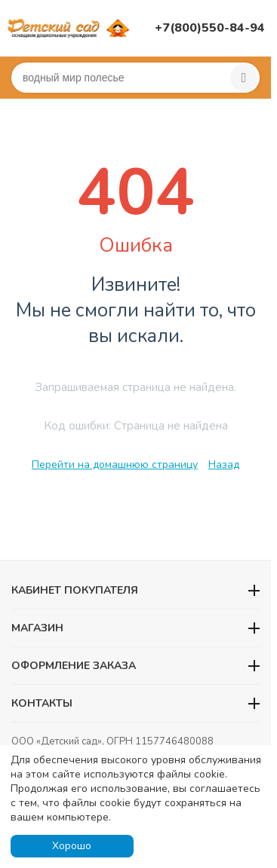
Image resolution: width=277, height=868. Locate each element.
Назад (224, 465)
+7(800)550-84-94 (210, 28)
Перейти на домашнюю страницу (115, 465)
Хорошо (72, 846)
